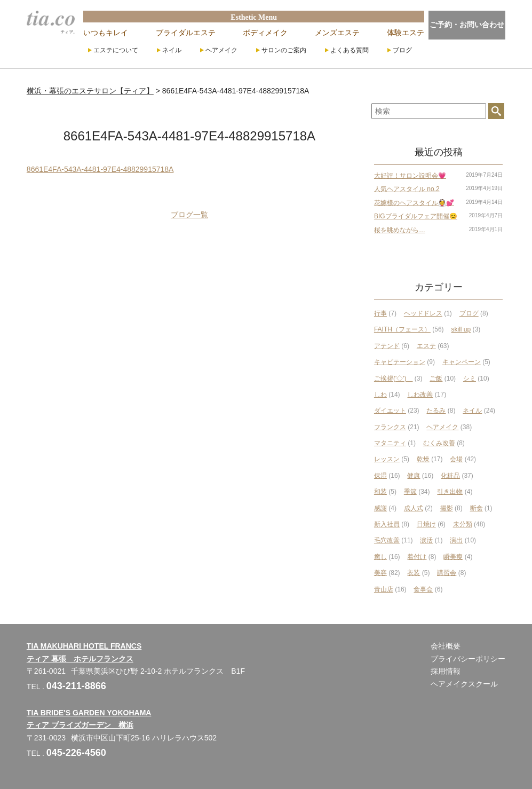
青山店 (384, 589)
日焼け (426, 524)
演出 (456, 540)
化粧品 (450, 476)
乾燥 (423, 459)
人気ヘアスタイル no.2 (407, 189)
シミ (470, 378)
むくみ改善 (439, 443)
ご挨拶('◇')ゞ (394, 378)
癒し (380, 557)
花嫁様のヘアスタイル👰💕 (414, 203)
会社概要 (446, 646)
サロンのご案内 (284, 50)
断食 (477, 508)
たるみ (436, 411)
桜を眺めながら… (400, 230)
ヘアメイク (221, 50)
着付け (417, 557)
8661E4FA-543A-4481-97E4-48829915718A (100, 169)
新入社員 (387, 524)
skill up (461, 329)
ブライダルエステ (186, 33)
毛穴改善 (387, 540)
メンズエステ (337, 33)
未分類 (463, 524)
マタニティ (390, 443)
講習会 (447, 573)
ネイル (172, 50)
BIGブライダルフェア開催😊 (416, 216)
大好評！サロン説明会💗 (410, 176)
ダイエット (390, 411)
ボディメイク (265, 33)
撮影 (447, 508)
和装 (380, 492)
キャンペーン (462, 362)
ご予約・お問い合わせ (467, 25)
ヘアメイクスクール (464, 684)
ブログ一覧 (189, 215)
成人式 (414, 508)
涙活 (426, 540)
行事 (380, 313)
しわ (380, 395)
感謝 (380, 508)
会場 (456, 459)
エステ (426, 346)
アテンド (387, 346)
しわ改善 (420, 395)
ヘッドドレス (423, 313)
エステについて (116, 50)
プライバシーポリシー (468, 659)
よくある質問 (350, 50)
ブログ (402, 50)
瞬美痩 (453, 557)
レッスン (387, 459)
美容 (380, 573)
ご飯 (436, 378)
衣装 (414, 573)
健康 (414, 476)
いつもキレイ (106, 33)
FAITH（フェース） (402, 329)
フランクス (390, 427)
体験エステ (406, 33)
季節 (410, 492)
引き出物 (450, 492)
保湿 (380, 476)
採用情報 (446, 671)
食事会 (423, 589)
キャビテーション (400, 362)
